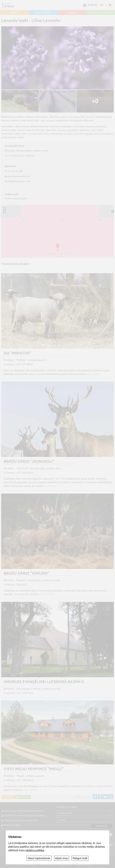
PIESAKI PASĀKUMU (12, 825)
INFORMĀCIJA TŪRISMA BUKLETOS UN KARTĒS (24, 816)
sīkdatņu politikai (35, 850)
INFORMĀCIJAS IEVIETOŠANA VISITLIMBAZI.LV (24, 811)
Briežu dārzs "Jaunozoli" (29, 461)
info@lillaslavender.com (19, 181)
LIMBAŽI (72, 13)
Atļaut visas (62, 858)
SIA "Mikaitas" (17, 353)
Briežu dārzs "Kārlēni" (26, 573)
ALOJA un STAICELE (101, 13)
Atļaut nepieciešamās (39, 858)
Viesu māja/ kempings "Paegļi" (33, 769)
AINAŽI (14, 13)
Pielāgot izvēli (80, 858)
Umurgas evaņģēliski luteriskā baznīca (44, 682)
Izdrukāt (24, 797)
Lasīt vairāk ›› (94, 374)
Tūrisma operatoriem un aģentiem (21, 820)
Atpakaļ (9, 797)
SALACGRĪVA (43, 13)
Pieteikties (102, 826)
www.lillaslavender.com (18, 176)
